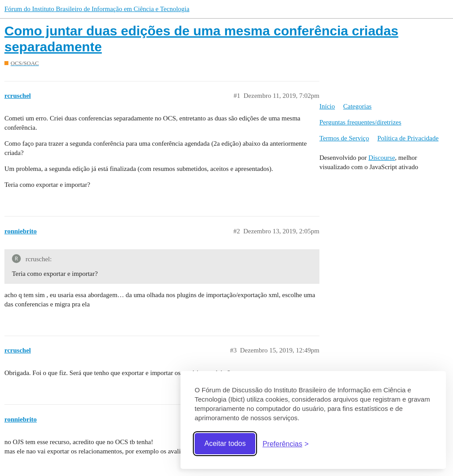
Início (327, 106)
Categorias (357, 106)
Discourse (382, 158)
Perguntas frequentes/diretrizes (360, 122)
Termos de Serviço (344, 138)
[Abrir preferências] (285, 444)
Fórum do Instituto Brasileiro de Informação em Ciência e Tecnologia (97, 9)
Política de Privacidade (408, 138)
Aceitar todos (225, 443)
